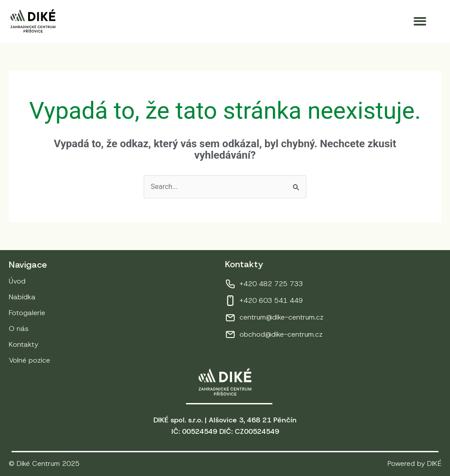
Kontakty (24, 344)
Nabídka (22, 297)
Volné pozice (29, 360)
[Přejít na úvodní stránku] (33, 21)
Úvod (17, 281)
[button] (420, 21)
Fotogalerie (27, 313)
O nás (19, 329)
